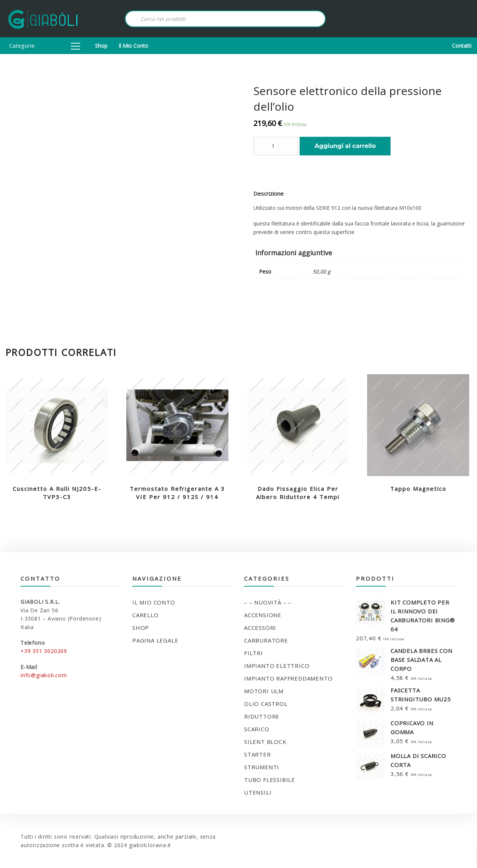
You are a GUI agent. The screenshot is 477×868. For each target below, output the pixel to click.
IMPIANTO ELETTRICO (277, 666)
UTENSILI (258, 792)
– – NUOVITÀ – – (268, 602)
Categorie (45, 45)
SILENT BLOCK (265, 742)
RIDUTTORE (262, 716)
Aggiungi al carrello (345, 146)
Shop (101, 46)
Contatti (462, 46)
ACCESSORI (260, 628)
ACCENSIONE (263, 615)
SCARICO (257, 729)
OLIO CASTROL (266, 704)
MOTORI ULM (264, 691)
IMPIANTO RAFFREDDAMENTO (288, 678)
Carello (146, 615)
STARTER (258, 754)
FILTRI (254, 653)
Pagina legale (155, 640)
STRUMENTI (262, 767)
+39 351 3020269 (44, 651)
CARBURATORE (266, 640)
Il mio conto (133, 46)
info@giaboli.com (44, 675)
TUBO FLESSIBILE (270, 780)
